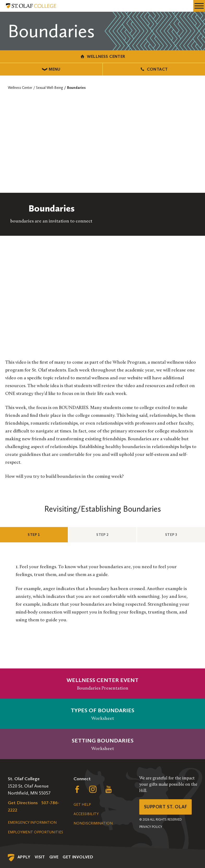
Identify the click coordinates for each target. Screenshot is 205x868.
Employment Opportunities (35, 832)
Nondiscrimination (93, 823)
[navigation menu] (199, 6)
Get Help (82, 805)
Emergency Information (32, 823)
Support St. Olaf (165, 807)
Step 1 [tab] (43, 534)
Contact (154, 69)
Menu (51, 69)
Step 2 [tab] (112, 534)
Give (54, 857)
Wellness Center (102, 56)
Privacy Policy (151, 827)
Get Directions (23, 803)
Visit (40, 857)
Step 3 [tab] (180, 534)
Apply (24, 857)
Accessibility (86, 814)
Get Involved (78, 857)
